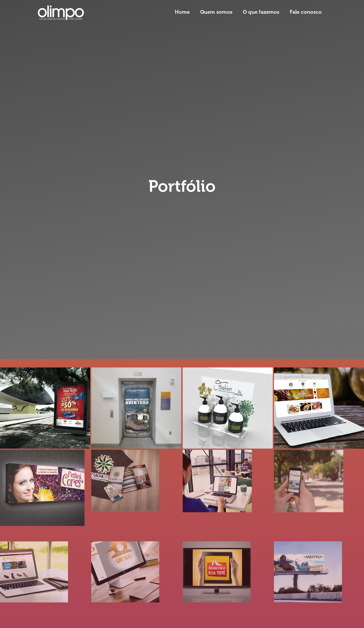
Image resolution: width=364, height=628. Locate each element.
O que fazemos (261, 12)
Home (182, 12)
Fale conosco (306, 12)
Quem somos (216, 12)
